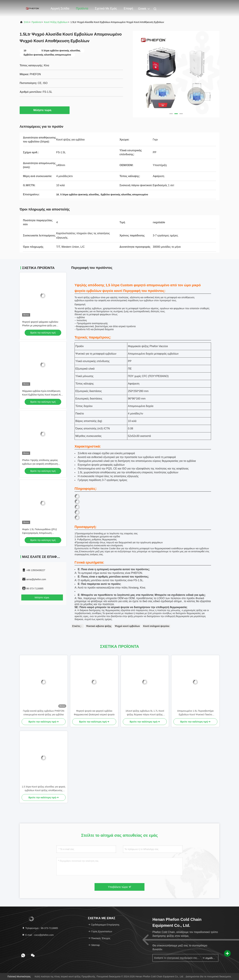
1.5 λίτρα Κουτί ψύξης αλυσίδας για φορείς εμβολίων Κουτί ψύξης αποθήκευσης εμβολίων (44, 789)
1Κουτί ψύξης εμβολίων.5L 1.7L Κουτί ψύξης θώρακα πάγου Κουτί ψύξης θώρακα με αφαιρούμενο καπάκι (145, 713)
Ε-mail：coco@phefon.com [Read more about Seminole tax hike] (38, 935)
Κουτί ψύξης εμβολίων (56, 22)
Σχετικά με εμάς (106, 8)
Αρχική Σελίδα (60, 8)
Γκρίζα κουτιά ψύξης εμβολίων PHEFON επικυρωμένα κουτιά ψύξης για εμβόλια (44, 713)
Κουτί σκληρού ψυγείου (156, 626)
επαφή (128, 8)
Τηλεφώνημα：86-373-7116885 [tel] (40, 928)
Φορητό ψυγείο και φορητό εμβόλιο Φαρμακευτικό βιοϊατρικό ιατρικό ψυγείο (94, 713)
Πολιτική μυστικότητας (19, 977)
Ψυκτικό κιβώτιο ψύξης (99, 626)
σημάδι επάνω (209, 958)
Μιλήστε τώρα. (45, 110)
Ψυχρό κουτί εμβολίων (127, 626)
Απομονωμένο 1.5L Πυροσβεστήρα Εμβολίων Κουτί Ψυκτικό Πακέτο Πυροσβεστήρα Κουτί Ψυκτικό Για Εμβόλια (195, 713)
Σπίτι (26, 22)
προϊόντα (36, 22)
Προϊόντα (82, 8)
